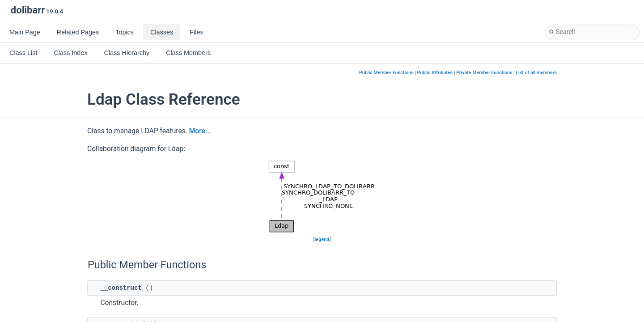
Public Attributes (435, 73)
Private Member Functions (484, 73)
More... (200, 131)
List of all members (536, 73)
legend (322, 239)
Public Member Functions (386, 73)
